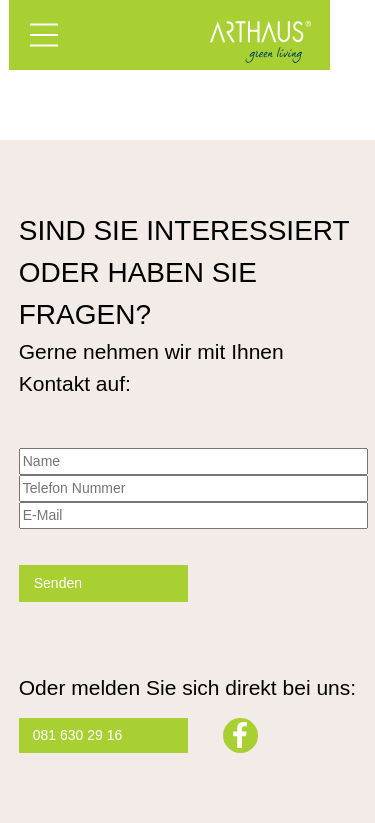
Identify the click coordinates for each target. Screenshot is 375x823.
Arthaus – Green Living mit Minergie (260, 42)
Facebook (240, 735)
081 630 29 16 (78, 735)
